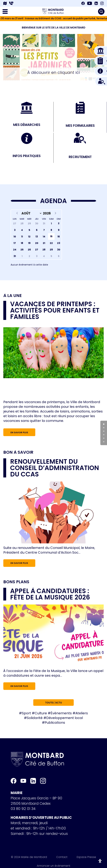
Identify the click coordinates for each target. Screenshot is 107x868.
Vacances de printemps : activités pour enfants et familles (55, 310)
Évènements (61, 713)
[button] (48, 61)
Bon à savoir (18, 452)
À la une (12, 296)
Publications (55, 723)
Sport (26, 713)
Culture (41, 713)
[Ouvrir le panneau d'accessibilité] (100, 861)
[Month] (31, 213)
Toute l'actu (54, 703)
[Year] (47, 213)
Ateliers (82, 713)
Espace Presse (86, 858)
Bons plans (16, 582)
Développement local (65, 718)
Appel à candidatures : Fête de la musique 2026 (50, 594)
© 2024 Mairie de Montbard (29, 858)
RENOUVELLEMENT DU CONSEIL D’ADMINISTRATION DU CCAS (55, 468)
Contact (62, 858)
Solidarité (35, 718)
